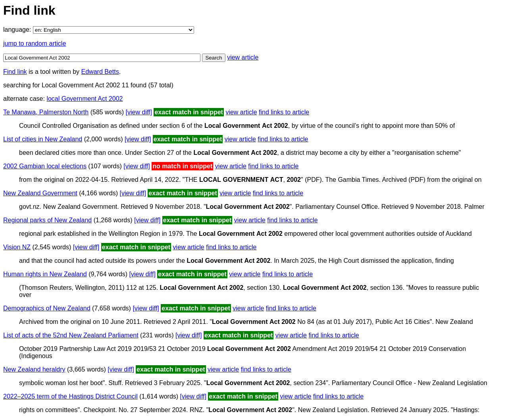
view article (243, 57)
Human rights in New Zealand (45, 274)
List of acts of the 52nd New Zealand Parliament (71, 335)
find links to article (284, 112)
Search (214, 58)
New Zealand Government (40, 193)
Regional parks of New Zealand (47, 220)
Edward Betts (100, 72)
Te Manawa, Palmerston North (46, 112)
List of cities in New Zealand (43, 139)
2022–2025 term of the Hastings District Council (70, 396)
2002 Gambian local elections (45, 166)
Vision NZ (17, 247)
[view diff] (139, 112)
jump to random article (35, 43)
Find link (15, 72)
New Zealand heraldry (34, 369)
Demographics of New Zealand (47, 308)
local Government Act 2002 (85, 99)
